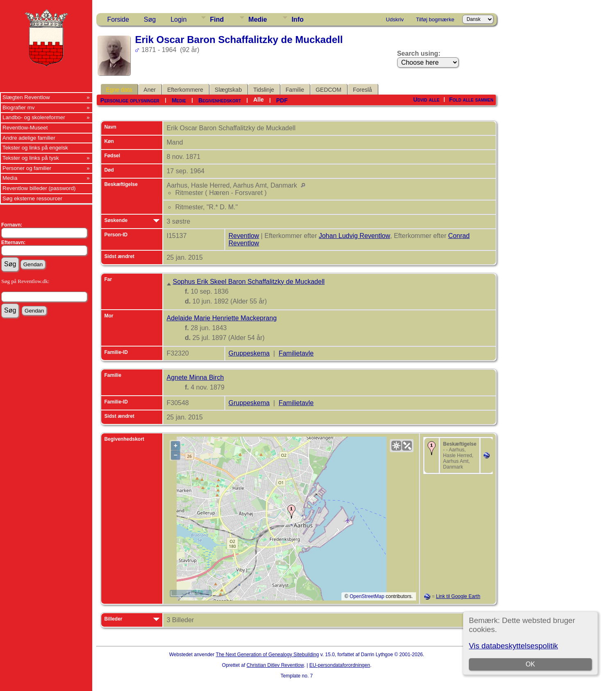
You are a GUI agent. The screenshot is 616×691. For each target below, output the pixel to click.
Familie (295, 90)
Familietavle (296, 353)
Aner (150, 90)
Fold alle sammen (471, 100)
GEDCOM (328, 90)
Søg (150, 19)
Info (297, 19)
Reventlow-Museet (25, 128)
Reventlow (244, 236)
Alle (259, 100)
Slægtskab (228, 90)
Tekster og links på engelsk (35, 148)
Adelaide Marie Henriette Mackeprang (222, 318)
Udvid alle (426, 100)
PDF (282, 100)
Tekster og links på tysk (31, 158)
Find (217, 19)
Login (178, 19)
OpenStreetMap (367, 596)
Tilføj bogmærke (435, 19)
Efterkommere (185, 90)
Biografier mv (19, 108)
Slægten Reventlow (26, 97)
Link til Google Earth (458, 596)
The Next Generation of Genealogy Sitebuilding (268, 655)
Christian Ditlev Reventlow (275, 665)
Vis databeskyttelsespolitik (513, 646)
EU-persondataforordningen (340, 665)
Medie (258, 19)
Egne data (119, 90)
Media (10, 178)
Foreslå (363, 90)
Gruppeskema (249, 353)
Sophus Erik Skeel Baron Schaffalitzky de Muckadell (249, 282)
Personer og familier (27, 168)
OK (530, 664)
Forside (118, 19)
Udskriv (395, 19)
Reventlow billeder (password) (39, 188)
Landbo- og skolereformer (34, 117)
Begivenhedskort (220, 100)
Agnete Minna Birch (195, 377)
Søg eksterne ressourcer (32, 198)
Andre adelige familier (29, 138)
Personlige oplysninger (130, 100)
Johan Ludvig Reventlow (355, 236)
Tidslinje (264, 90)
